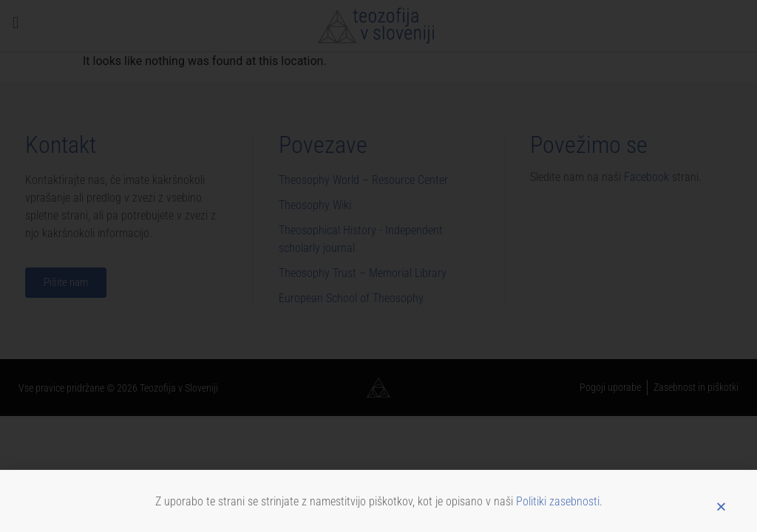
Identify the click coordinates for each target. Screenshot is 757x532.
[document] (378, 266)
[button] (721, 512)
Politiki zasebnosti (558, 507)
